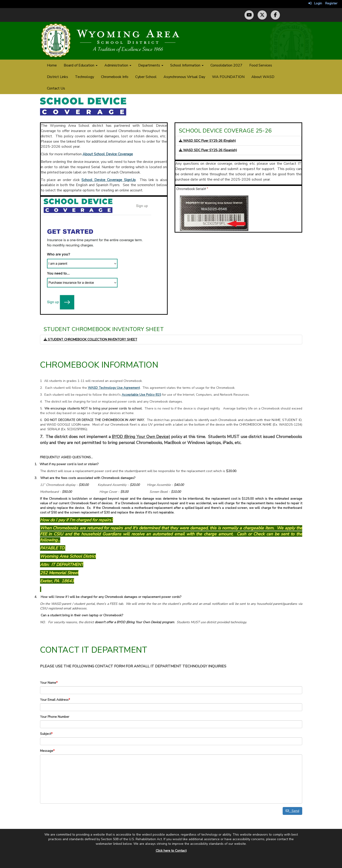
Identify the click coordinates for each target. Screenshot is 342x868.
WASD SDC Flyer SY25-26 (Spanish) (208, 150)
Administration (118, 65)
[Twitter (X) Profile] (262, 15)
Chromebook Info (115, 77)
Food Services (261, 65)
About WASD (263, 77)
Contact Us (56, 88)
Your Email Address (55, 700)
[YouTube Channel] (249, 15)
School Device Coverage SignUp (108, 180)
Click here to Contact (171, 851)
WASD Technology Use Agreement (114, 388)
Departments (151, 65)
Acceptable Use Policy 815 (141, 395)
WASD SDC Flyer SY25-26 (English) (207, 141)
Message (47, 751)
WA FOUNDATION (228, 77)
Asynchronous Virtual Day (184, 77)
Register (331, 3)
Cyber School (146, 77)
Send (292, 811)
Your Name (49, 683)
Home (52, 65)
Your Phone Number (55, 717)
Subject (46, 734)
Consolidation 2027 (226, 65)
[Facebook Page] (275, 15)
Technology (85, 77)
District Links (57, 77)
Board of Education (81, 65)
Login (315, 3)
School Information (187, 65)
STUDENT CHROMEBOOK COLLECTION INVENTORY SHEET (91, 339)
